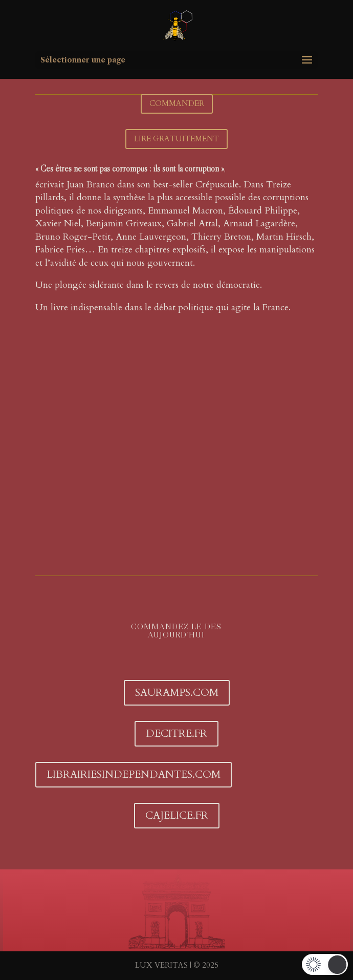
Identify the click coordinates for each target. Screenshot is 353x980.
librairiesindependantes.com (134, 774)
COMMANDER (177, 103)
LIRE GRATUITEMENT (176, 139)
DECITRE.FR (176, 733)
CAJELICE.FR (177, 815)
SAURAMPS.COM (177, 693)
